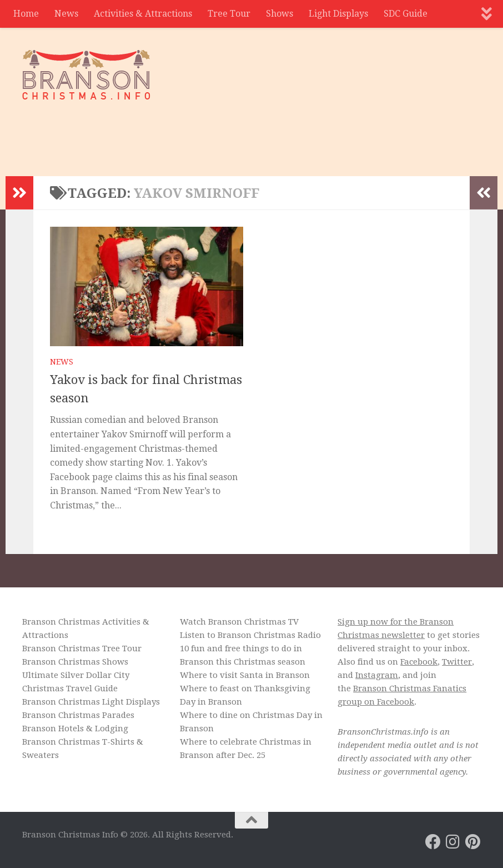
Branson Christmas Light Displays (91, 702)
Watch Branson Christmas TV (239, 622)
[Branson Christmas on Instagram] (453, 842)
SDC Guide (406, 14)
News (66, 14)
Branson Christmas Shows (75, 662)
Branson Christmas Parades (78, 715)
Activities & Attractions (143, 14)
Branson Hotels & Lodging (75, 729)
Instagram (377, 675)
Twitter (457, 662)
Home (26, 14)
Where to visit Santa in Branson (245, 675)
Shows (280, 14)
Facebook (419, 662)
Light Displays (338, 14)
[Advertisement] (279, 131)
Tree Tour (229, 14)
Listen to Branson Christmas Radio (250, 635)
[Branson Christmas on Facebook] (433, 842)
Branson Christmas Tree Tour (82, 648)
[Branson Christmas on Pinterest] (473, 842)
